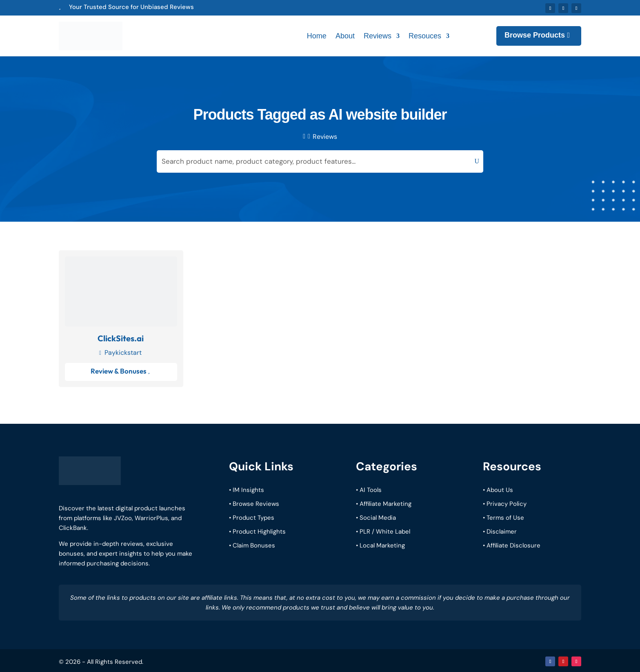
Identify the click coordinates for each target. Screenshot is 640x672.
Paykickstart (123, 350)
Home (317, 35)
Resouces (425, 35)
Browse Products (535, 34)
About (345, 35)
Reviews (378, 35)
